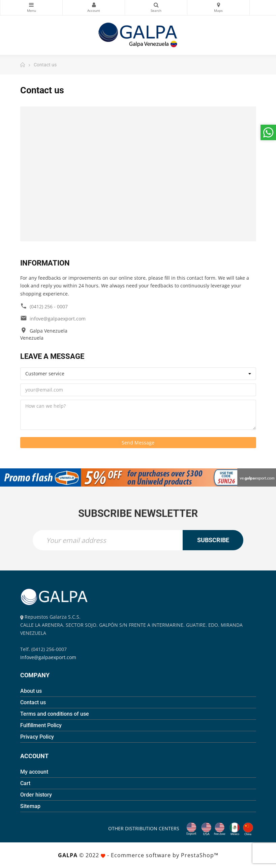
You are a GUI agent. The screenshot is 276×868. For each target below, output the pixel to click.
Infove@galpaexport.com (48, 657)
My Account (94, 5)
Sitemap (30, 806)
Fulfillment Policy (41, 725)
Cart (25, 783)
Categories (31, 5)
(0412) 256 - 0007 (49, 306)
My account (34, 772)
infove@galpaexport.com (58, 319)
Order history (36, 795)
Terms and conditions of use (55, 714)
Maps (218, 5)
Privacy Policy (37, 737)
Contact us (33, 702)
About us (31, 691)
